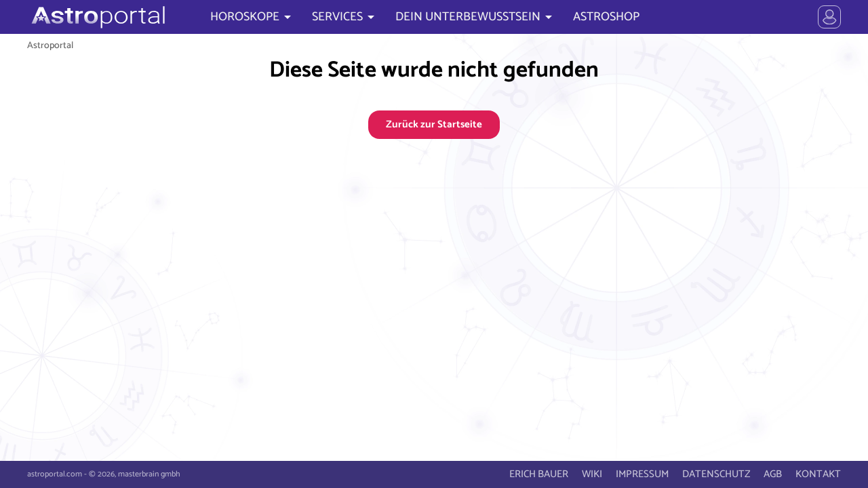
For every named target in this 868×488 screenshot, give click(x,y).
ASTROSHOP (606, 17)
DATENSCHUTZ (716, 474)
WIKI (592, 474)
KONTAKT (818, 474)
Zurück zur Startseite (434, 124)
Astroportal (50, 45)
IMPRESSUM (642, 474)
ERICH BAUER (539, 474)
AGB (773, 474)
